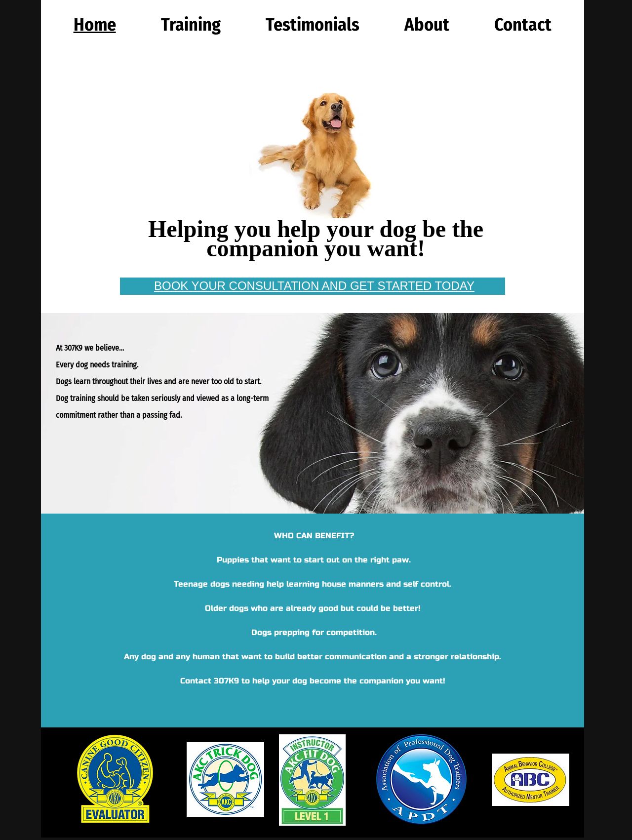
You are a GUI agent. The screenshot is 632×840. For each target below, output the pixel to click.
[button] (191, 25)
